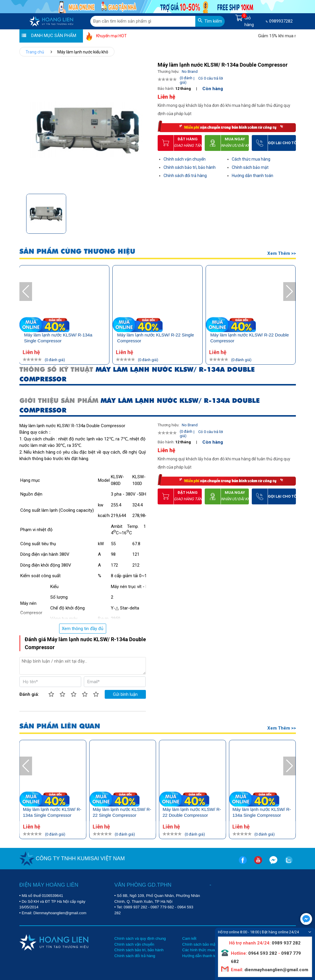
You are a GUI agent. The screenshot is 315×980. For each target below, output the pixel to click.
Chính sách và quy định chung (140, 938)
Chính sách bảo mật (250, 167)
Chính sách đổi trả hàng (185, 176)
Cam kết (189, 938)
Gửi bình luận (125, 694)
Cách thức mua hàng (251, 159)
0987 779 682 (162, 907)
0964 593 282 (263, 953)
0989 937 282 (136, 907)
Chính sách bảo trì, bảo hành (190, 167)
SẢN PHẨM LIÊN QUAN (60, 726)
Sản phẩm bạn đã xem (45, 252)
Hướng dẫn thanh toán (252, 176)
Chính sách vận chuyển (185, 159)
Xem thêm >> (282, 253)
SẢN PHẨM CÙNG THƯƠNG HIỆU (149, 251)
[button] (146, 212)
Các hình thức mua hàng (203, 950)
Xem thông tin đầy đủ (82, 629)
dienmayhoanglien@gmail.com (276, 970)
